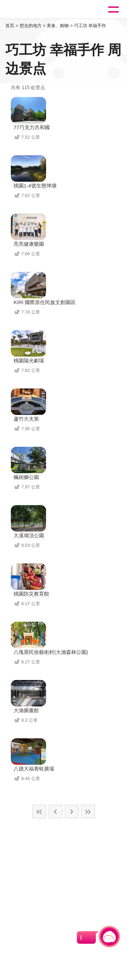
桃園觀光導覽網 (33, 10)
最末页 (88, 812)
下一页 (72, 812)
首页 (10, 26)
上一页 (56, 812)
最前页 (39, 812)
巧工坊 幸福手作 (90, 26)
